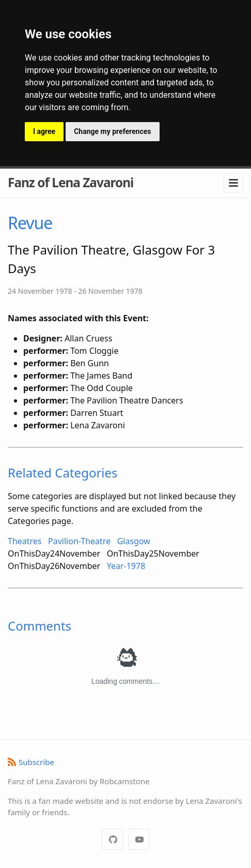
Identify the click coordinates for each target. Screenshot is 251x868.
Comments (40, 626)
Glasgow (134, 541)
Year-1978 (126, 566)
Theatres (25, 541)
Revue (30, 223)
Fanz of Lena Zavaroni (70, 182)
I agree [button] (44, 131)
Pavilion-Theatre (79, 541)
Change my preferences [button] (112, 131)
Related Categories (63, 473)
